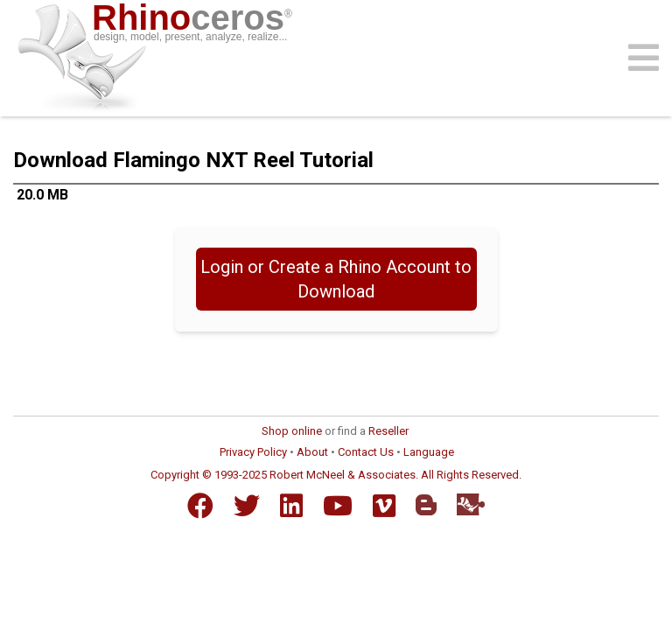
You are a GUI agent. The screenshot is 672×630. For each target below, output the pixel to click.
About (312, 452)
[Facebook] (200, 506)
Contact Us (366, 452)
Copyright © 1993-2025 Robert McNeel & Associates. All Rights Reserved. (336, 475)
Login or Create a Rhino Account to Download (336, 279)
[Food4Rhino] (471, 504)
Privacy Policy (253, 452)
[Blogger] (426, 505)
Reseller (388, 431)
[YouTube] (338, 506)
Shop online (292, 431)
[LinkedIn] (291, 506)
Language (429, 452)
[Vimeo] (384, 506)
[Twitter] (247, 506)
